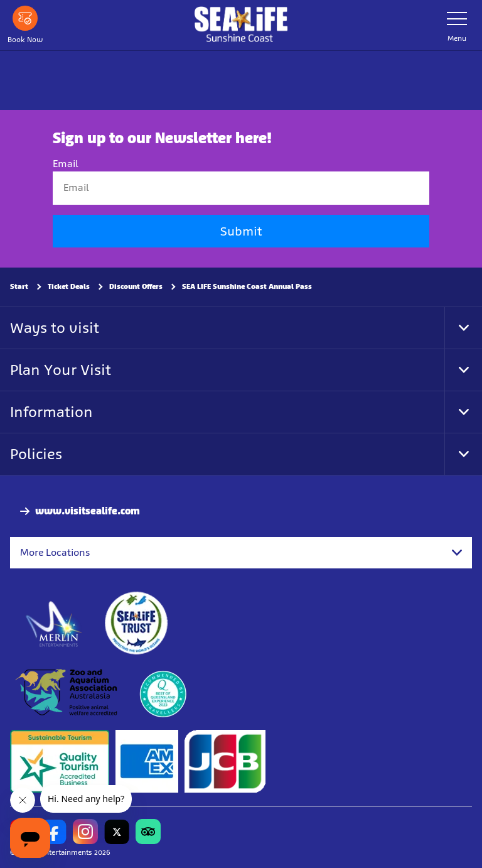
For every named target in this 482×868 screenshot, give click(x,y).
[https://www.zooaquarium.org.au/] (67, 693)
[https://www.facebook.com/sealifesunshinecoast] (54, 832)
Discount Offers (136, 286)
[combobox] (241, 553)
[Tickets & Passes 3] (147, 762)
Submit (241, 231)
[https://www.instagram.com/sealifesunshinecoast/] (85, 832)
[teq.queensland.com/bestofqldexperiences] (163, 693)
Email (66, 164)
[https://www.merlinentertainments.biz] (54, 624)
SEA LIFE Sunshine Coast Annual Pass (247, 286)
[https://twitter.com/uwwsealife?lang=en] (117, 832)
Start (19, 286)
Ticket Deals (69, 286)
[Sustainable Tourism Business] (60, 762)
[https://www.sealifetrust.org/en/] (136, 624)
